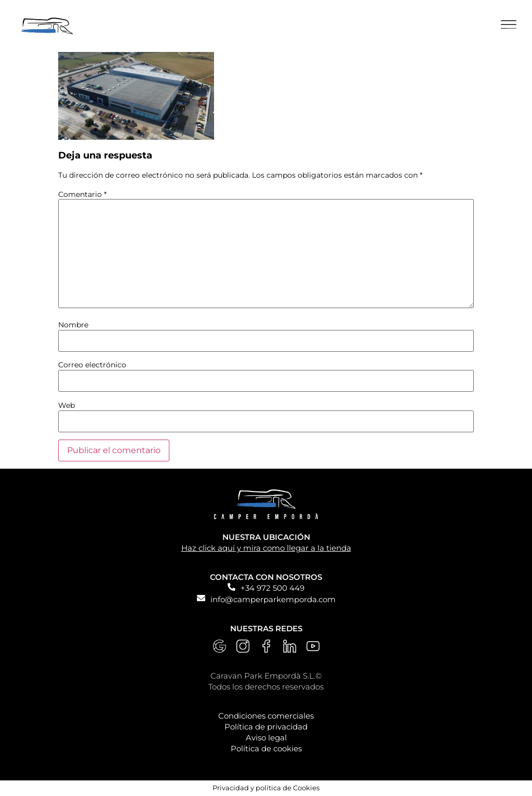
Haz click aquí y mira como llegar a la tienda (266, 548)
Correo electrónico (92, 365)
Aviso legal (266, 738)
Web (66, 405)
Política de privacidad (266, 727)
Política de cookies (266, 748)
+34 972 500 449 (272, 588)
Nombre (73, 325)
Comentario (82, 194)
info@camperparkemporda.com (273, 599)
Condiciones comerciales (266, 716)
